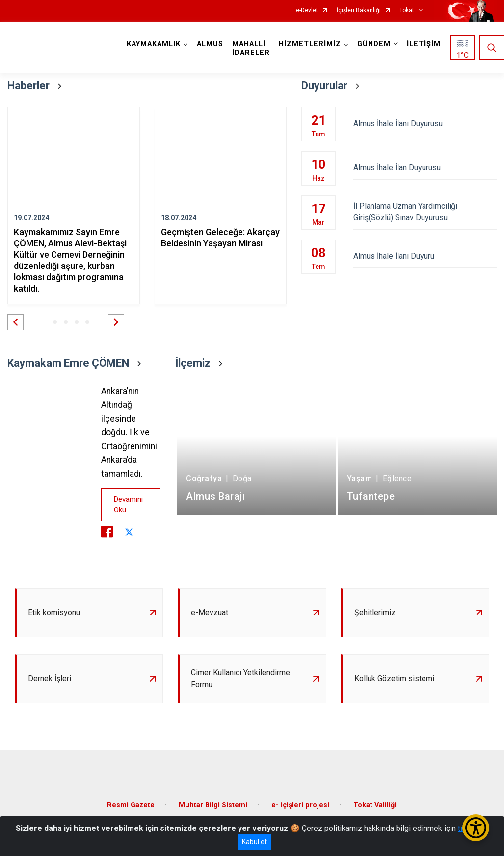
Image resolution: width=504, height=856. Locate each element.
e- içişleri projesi (300, 805)
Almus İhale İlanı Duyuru (425, 256)
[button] (15, 322)
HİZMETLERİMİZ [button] (310, 44)
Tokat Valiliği (375, 805)
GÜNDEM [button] (374, 44)
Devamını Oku (128, 505)
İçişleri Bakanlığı (359, 11)
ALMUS (210, 44)
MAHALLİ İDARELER (251, 48)
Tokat (407, 11)
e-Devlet (307, 11)
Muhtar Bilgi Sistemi (213, 805)
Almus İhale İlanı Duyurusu (425, 123)
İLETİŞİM (424, 44)
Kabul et (254, 842)
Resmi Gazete (131, 805)
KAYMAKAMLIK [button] (154, 44)
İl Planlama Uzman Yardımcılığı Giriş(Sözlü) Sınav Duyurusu (425, 212)
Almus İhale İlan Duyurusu (425, 168)
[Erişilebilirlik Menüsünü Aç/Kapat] (476, 828)
